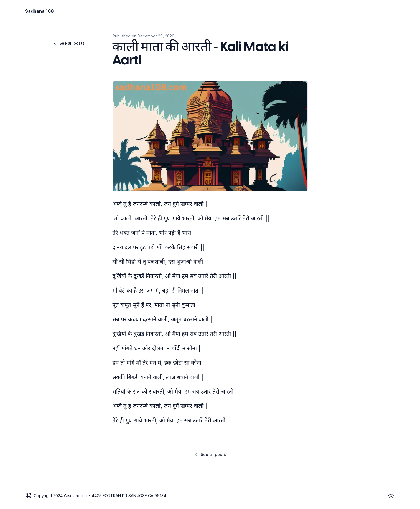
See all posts (69, 43)
